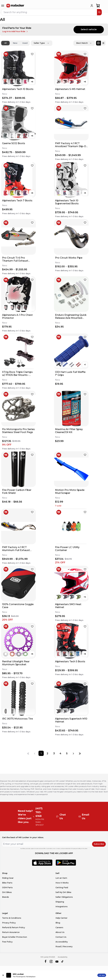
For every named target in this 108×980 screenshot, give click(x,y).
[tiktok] (63, 962)
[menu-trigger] (3, 6)
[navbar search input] (49, 12)
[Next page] (73, 753)
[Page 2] (48, 753)
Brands (6, 897)
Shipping (60, 902)
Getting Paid (62, 887)
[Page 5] (67, 753)
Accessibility (62, 942)
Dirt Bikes (7, 892)
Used (25, 43)
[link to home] (15, 6)
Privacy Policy (9, 923)
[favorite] (32, 54)
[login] (92, 6)
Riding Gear (8, 878)
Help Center (61, 918)
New (15, 43)
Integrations (62, 907)
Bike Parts (7, 883)
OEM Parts (7, 887)
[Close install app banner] (3, 975)
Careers (59, 927)
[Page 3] (54, 753)
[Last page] (80, 753)
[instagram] (51, 962)
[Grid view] (98, 43)
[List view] (103, 43)
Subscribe (99, 844)
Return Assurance (11, 932)
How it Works (62, 883)
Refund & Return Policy (13, 927)
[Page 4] (60, 753)
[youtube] (57, 962)
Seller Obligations (64, 897)
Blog (58, 923)
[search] (99, 12)
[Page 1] (41, 753)
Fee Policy (7, 942)
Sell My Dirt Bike (63, 892)
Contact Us (61, 937)
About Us (60, 932)
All (5, 43)
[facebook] (45, 962)
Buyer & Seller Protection (15, 937)
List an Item (61, 878)
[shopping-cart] (98, 6)
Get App (102, 975)
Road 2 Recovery (64, 946)
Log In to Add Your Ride (15, 32)
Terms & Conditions (12, 918)
